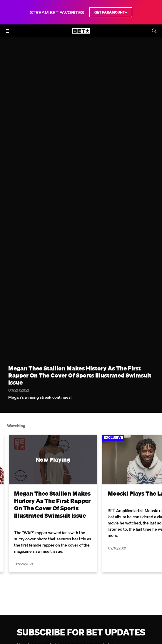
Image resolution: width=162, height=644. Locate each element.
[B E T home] (81, 34)
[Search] (154, 31)
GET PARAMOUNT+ (111, 12)
